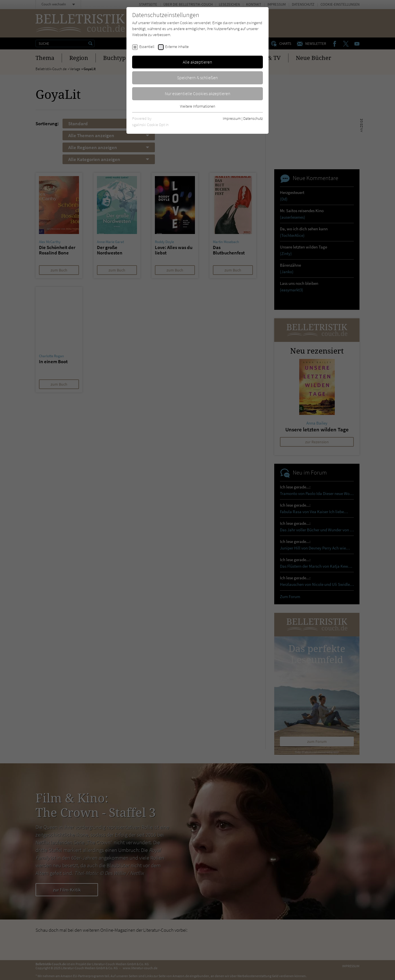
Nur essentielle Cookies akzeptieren (198, 93)
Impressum (232, 118)
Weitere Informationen (197, 106)
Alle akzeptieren (197, 62)
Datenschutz (253, 118)
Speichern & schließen (197, 78)
